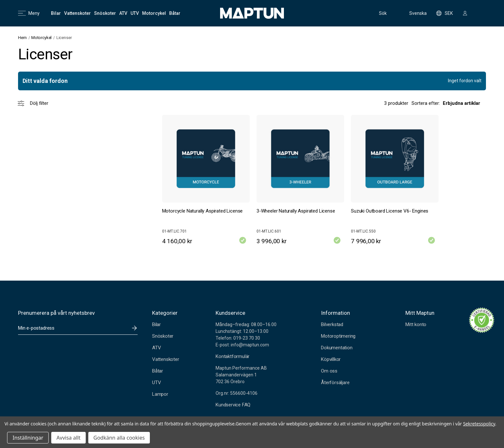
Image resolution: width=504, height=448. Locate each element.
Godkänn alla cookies (119, 438)
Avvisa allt (68, 438)
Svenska (414, 13)
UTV (156, 383)
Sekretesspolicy (479, 424)
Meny (29, 13)
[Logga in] (465, 13)
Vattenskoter (166, 359)
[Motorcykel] (154, 13)
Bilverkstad (332, 324)
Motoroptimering (338, 336)
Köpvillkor (331, 359)
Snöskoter (163, 336)
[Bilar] (56, 13)
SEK (445, 13)
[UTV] (135, 13)
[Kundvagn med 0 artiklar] (480, 13)
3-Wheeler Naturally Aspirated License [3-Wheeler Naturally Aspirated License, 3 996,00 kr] (296, 211)
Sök (378, 13)
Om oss (329, 371)
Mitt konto (416, 324)
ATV (156, 348)
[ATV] (123, 13)
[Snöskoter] (105, 13)
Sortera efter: (426, 103)
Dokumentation (337, 348)
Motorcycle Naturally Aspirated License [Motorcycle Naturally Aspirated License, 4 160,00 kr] (203, 211)
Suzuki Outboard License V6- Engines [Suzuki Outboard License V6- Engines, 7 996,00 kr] (390, 211)
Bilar (156, 324)
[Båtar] (175, 13)
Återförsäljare (335, 383)
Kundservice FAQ (233, 405)
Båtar (158, 371)
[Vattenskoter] (78, 13)
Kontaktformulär (233, 356)
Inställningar (28, 438)
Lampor (160, 394)
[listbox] (464, 103)
